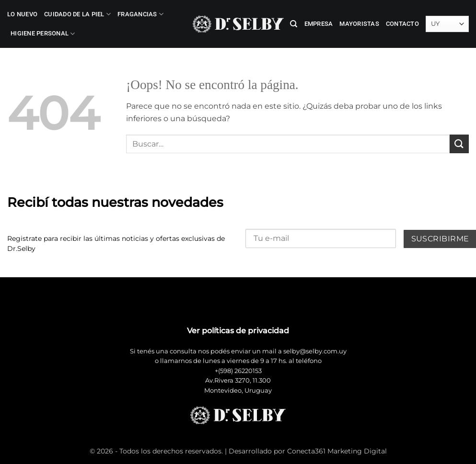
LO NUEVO (22, 14)
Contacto (402, 24)
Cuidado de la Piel (77, 14)
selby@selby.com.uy (315, 351)
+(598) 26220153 (238, 371)
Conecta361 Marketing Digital (337, 451)
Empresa (319, 24)
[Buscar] (294, 24)
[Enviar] (459, 144)
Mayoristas (359, 24)
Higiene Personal (43, 34)
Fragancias (140, 14)
